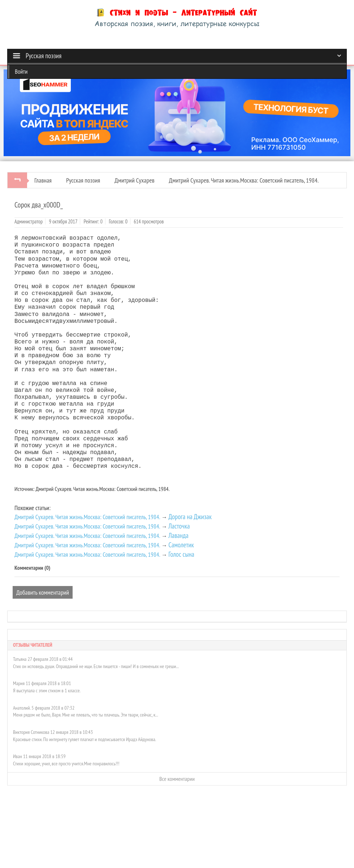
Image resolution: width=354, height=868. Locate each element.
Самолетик (181, 545)
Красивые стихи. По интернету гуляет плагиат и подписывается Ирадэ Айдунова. (85, 739)
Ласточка (179, 526)
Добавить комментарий (43, 592)
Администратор (29, 221)
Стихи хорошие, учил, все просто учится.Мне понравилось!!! (66, 764)
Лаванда (178, 535)
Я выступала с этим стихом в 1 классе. (47, 690)
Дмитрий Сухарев (135, 180)
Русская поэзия (83, 180)
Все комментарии (177, 779)
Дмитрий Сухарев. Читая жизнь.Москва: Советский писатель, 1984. (244, 180)
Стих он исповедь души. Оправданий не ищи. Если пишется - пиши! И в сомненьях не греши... (96, 666)
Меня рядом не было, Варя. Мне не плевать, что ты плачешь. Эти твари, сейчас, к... (86, 715)
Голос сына (181, 554)
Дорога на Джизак (190, 517)
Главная (43, 180)
